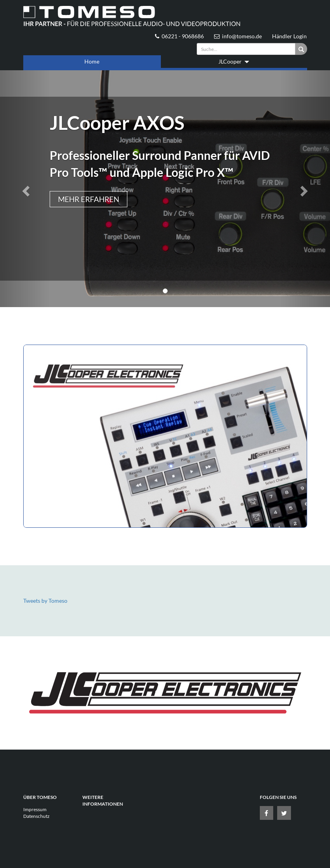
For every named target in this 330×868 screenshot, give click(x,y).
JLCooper (234, 61)
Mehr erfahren (89, 199)
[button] (25, 189)
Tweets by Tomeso (45, 601)
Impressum (35, 809)
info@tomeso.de (238, 36)
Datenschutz (36, 816)
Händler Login (289, 36)
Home (92, 61)
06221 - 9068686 (179, 36)
